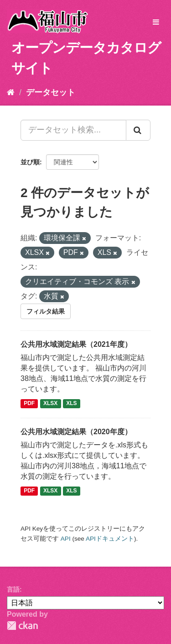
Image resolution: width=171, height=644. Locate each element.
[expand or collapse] (156, 23)
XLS (71, 404)
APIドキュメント (110, 539)
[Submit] (138, 130)
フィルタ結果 (46, 311)
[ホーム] (11, 92)
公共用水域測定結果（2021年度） (76, 344)
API (66, 539)
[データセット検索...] (73, 130)
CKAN (22, 626)
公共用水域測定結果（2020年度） (76, 432)
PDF (29, 404)
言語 (13, 589)
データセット (51, 92)
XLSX (50, 404)
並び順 (30, 162)
